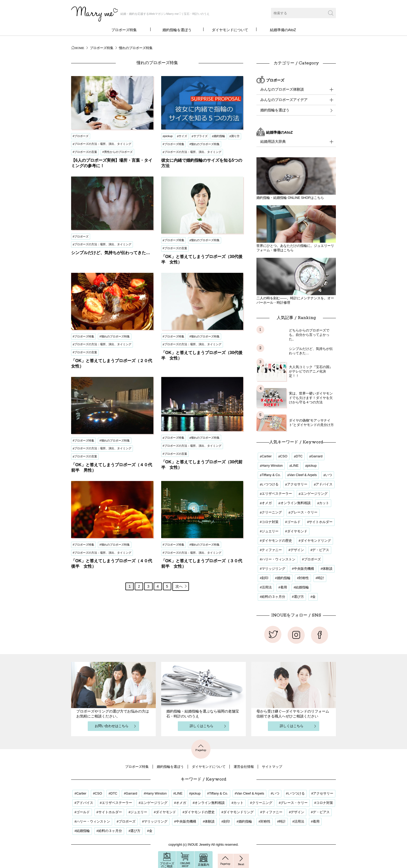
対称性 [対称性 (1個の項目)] (304, 578)
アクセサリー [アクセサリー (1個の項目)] (297, 484)
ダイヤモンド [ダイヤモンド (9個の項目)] (297, 531)
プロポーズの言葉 (86, 152)
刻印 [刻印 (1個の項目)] (265, 578)
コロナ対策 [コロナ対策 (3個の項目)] (270, 522)
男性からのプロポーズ (118, 152)
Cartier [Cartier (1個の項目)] (267, 456)
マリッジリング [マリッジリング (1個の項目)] (273, 569)
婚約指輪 (219, 136)
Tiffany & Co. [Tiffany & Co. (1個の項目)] (271, 475)
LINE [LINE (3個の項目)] (295, 466)
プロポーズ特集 (124, 30)
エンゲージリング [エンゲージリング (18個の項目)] (314, 494)
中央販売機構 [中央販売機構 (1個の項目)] (304, 569)
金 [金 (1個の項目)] (314, 597)
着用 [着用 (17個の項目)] (284, 587)
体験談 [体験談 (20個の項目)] (327, 569)
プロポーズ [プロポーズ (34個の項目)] (312, 559)
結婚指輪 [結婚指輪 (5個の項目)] (302, 587)
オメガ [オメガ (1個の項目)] (267, 503)
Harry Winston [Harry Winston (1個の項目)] (272, 466)
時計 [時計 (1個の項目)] (321, 578)
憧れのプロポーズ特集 (205, 144)
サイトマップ (272, 767)
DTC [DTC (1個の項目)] (299, 456)
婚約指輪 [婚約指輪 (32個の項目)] (284, 578)
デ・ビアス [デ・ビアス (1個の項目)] (321, 550)
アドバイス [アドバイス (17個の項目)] (324, 484)
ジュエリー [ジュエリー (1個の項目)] (270, 531)
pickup (168, 136)
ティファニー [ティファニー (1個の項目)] (272, 550)
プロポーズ (81, 136)
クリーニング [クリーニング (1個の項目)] (272, 512)
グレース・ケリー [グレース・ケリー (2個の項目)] (304, 512)
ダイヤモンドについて (230, 30)
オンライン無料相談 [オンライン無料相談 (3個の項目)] (296, 503)
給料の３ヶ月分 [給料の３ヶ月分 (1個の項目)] (273, 597)
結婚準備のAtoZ (283, 30)
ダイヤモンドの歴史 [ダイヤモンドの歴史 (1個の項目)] (277, 541)
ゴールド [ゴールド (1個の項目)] (294, 522)
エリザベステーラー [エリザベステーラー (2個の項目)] (277, 494)
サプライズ (201, 136)
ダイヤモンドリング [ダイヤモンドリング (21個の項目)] (316, 541)
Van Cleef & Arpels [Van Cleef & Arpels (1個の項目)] (303, 475)
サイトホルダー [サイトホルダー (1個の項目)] (321, 522)
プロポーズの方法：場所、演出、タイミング (103, 144)
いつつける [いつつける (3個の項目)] (270, 484)
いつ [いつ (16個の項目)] (329, 475)
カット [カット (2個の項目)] (324, 503)
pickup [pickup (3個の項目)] (312, 466)
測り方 (235, 136)
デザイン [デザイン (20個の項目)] (297, 550)
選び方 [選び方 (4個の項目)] (299, 597)
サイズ (183, 136)
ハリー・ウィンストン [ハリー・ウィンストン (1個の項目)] (279, 559)
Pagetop (201, 748)
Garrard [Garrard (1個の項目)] (317, 456)
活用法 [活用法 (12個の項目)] (267, 587)
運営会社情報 (244, 767)
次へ (181, 586)
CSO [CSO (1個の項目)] (284, 456)
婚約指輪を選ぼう (177, 30)
